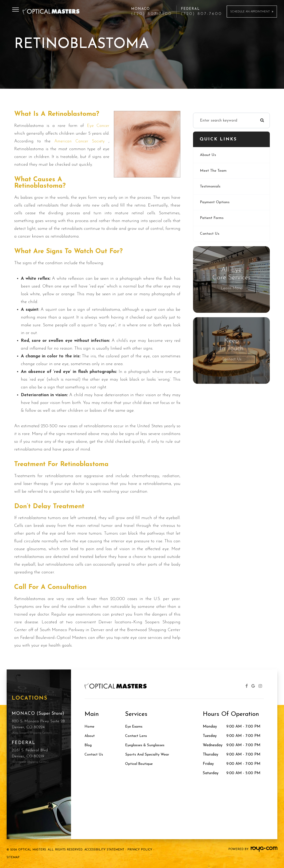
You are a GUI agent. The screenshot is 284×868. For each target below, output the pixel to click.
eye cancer (98, 126)
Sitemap (13, 857)
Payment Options (215, 202)
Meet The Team (214, 171)
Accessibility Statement (104, 850)
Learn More (231, 288)
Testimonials (210, 186)
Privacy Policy (140, 850)
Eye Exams (135, 727)
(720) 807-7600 (202, 14)
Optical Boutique (140, 764)
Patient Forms (212, 218)
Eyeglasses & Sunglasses (147, 745)
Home (90, 727)
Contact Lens (137, 736)
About (90, 736)
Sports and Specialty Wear (149, 755)
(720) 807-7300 (152, 14)
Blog (89, 745)
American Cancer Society (81, 141)
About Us (208, 155)
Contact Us (210, 234)
